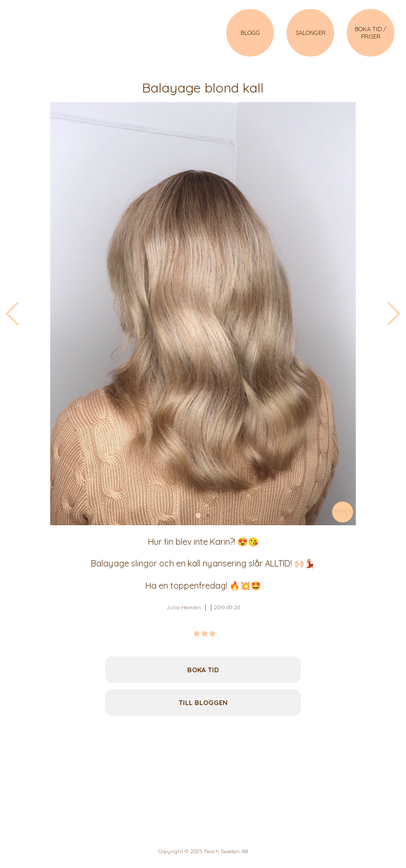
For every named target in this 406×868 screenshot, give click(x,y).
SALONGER (311, 33)
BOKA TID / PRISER (371, 33)
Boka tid (203, 670)
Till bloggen (203, 702)
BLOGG (250, 33)
